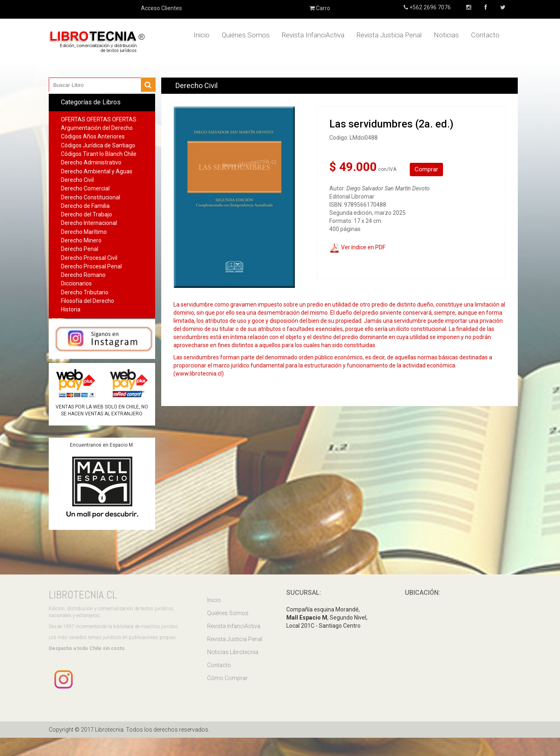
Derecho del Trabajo (86, 214)
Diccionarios (76, 283)
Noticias (446, 35)
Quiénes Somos (246, 35)
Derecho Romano (83, 275)
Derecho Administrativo (91, 162)
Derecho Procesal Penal (91, 266)
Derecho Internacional (89, 223)
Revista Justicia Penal (389, 35)
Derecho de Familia (85, 206)
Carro (320, 8)
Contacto (485, 35)
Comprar (426, 169)
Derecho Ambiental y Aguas (97, 171)
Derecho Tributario (85, 292)
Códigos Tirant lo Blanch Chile (99, 154)
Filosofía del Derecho (88, 301)
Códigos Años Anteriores (93, 136)
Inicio (202, 35)
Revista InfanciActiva (313, 35)
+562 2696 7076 (429, 7)
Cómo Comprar (227, 678)
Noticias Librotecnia (233, 652)
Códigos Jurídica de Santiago (98, 145)
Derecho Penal (80, 249)
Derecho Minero (81, 240)
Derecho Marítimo (84, 232)
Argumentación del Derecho (97, 128)
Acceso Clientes (161, 8)
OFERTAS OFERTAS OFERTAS (99, 119)
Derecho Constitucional (91, 197)
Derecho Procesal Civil (89, 258)
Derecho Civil (77, 180)
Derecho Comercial (85, 188)
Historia (71, 309)
